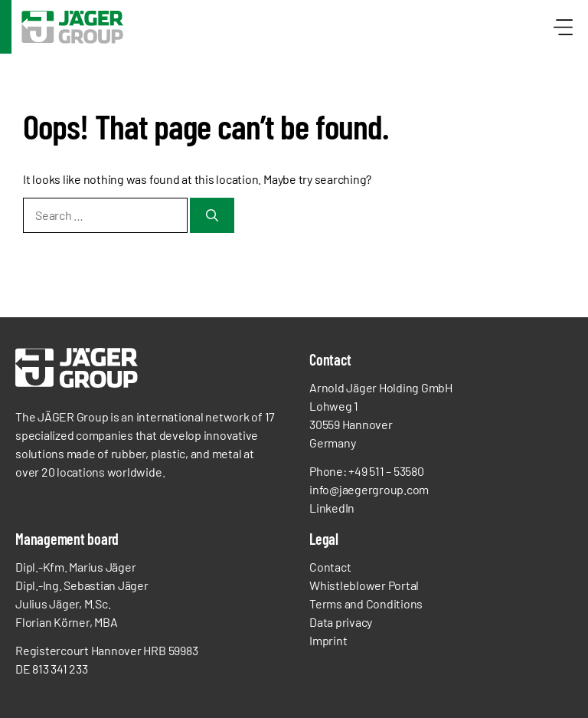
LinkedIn (332, 508)
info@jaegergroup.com (369, 489)
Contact (330, 567)
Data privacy (341, 622)
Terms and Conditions (366, 603)
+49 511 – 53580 (386, 471)
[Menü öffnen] (559, 27)
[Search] (212, 215)
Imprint (328, 640)
